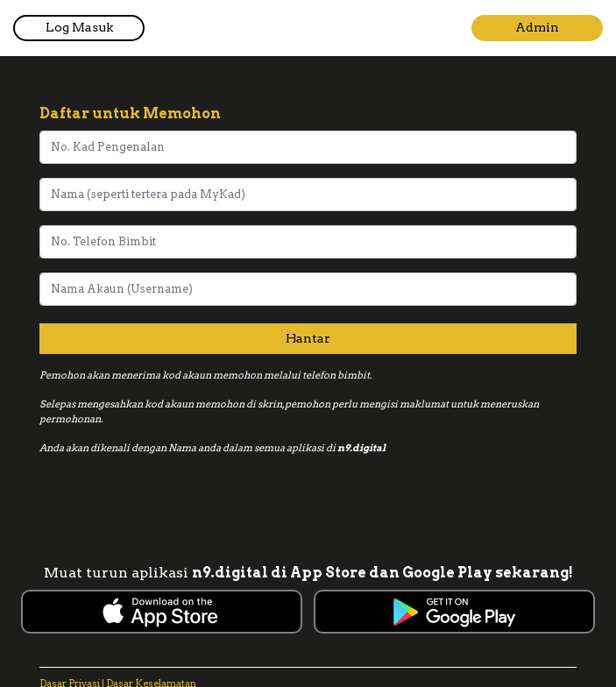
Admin (537, 27)
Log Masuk (79, 27)
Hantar (308, 338)
